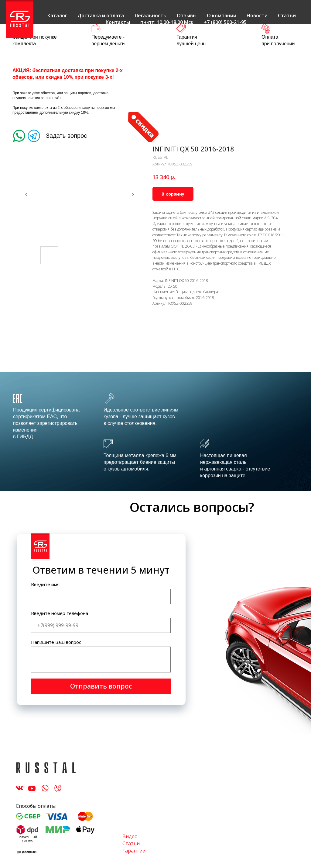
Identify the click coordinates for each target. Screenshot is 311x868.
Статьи (287, 16)
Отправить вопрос (101, 686)
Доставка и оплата (101, 16)
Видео (130, 836)
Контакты (118, 22)
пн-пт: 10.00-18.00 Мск (167, 22)
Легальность (150, 16)
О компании (222, 16)
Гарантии (134, 851)
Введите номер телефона (60, 613)
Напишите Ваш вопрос (56, 642)
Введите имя (45, 584)
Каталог (57, 16)
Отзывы (187, 16)
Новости (257, 16)
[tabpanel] (155, 432)
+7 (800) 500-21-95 (225, 22)
